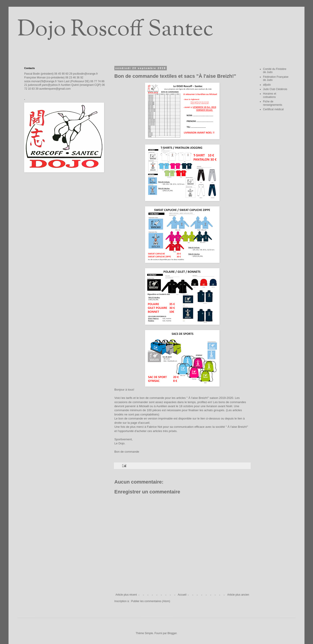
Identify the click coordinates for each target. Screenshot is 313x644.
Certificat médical (273, 109)
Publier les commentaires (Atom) (151, 601)
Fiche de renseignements (273, 103)
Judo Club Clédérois (275, 89)
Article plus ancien (238, 595)
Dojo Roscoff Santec (115, 30)
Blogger (172, 633)
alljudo (267, 85)
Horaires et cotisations (270, 95)
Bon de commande (127, 452)
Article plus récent (126, 595)
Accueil (182, 595)
